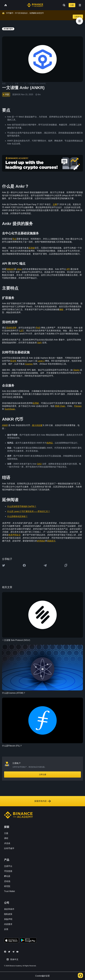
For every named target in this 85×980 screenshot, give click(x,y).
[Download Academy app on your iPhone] (11, 941)
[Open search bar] (63, 5)
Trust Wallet (9, 891)
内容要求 (8, 924)
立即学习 (78, 17)
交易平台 (8, 866)
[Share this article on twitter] (4, 565)
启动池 (7, 881)
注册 (72, 5)
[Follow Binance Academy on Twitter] (9, 952)
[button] (80, 5)
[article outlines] (79, 21)
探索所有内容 (43, 801)
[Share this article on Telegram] (45, 565)
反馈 (6, 929)
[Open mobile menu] (80, 5)
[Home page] (35, 5)
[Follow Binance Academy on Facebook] (5, 952)
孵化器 (7, 876)
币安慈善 (8, 871)
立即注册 (43, 774)
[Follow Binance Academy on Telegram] (13, 952)
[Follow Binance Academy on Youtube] (17, 952)
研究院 (7, 886)
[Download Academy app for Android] (28, 941)
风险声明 (8, 919)
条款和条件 (9, 909)
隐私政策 (8, 914)
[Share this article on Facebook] (24, 565)
